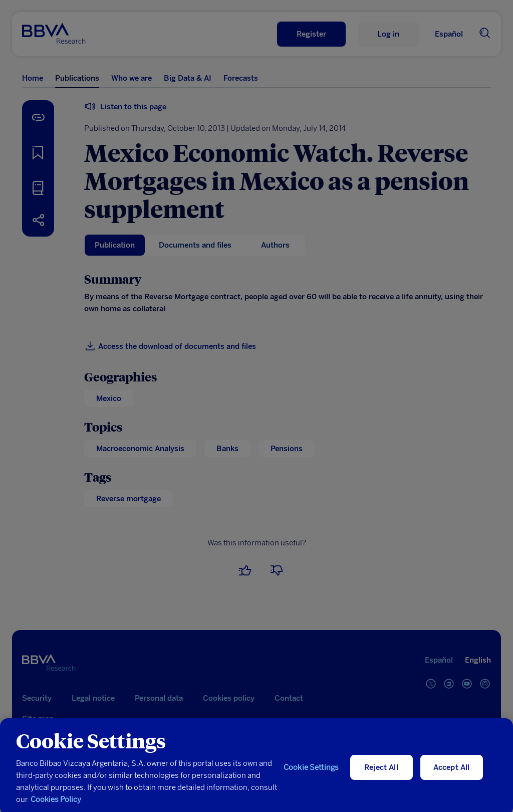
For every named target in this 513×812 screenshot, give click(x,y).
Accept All (452, 774)
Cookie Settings (311, 774)
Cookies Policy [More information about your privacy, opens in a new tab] (56, 806)
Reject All (381, 774)
